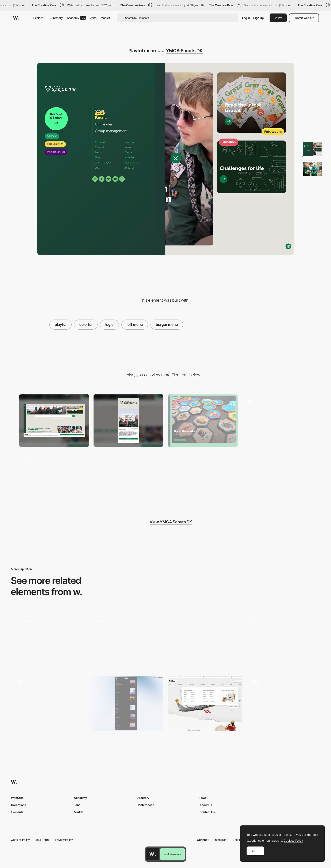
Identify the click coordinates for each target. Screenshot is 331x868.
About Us (206, 805)
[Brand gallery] (203, 421)
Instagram (221, 840)
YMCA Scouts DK (184, 51)
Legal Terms (43, 840)
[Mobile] (129, 421)
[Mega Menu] (205, 703)
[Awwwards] (16, 18)
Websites (17, 798)
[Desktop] (54, 421)
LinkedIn (238, 840)
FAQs (203, 798)
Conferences (145, 805)
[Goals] (205, 642)
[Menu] (126, 703)
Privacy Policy (64, 840)
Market (105, 18)
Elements (17, 812)
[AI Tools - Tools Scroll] (283, 642)
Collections (18, 805)
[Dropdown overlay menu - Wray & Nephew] (283, 702)
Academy (76, 18)
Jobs (93, 18)
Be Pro (278, 18)
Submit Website (304, 18)
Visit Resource (172, 854)
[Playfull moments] (126, 642)
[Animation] (48, 642)
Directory (57, 18)
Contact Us (207, 812)
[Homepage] (277, 421)
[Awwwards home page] (153, 854)
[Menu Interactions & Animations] (48, 703)
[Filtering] (129, 477)
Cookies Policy (20, 840)
